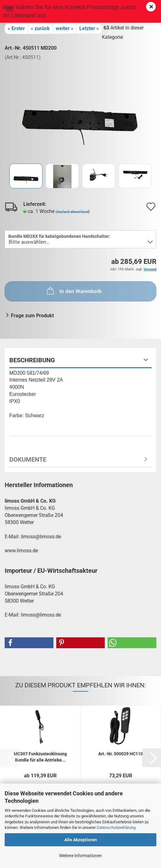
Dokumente (28, 459)
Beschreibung (32, 360)
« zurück (40, 28)
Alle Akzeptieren (81, 840)
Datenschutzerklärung (116, 827)
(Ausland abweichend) (73, 212)
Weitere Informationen (80, 856)
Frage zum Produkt (32, 316)
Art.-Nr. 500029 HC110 (121, 754)
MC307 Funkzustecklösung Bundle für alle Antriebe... (40, 756)
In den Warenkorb (74, 291)
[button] (29, 643)
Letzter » (89, 28)
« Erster (16, 28)
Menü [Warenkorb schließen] (9, 9)
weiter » (64, 28)
